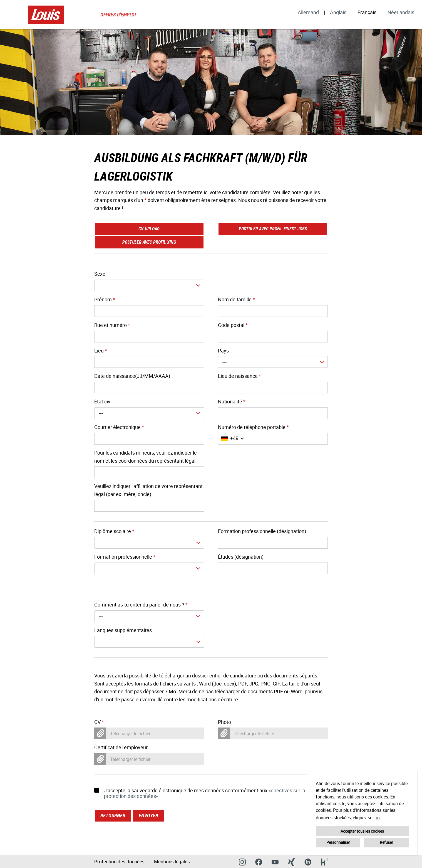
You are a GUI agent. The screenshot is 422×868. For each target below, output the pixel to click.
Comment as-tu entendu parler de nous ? (141, 605)
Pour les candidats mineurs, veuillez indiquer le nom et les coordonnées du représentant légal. (146, 457)
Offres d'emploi (118, 15)
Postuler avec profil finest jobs (273, 229)
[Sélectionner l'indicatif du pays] (232, 439)
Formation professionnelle (125, 557)
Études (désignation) (241, 557)
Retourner (113, 816)
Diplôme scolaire (114, 531)
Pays (223, 351)
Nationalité (232, 401)
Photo (224, 722)
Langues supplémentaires (123, 630)
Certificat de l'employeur (121, 747)
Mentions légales (172, 861)
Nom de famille (236, 299)
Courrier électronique (119, 427)
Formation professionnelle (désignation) (262, 531)
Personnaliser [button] (338, 842)
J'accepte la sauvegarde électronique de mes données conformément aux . (200, 793)
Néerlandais (401, 12)
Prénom (105, 299)
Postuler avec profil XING (149, 242)
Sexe (100, 274)
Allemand (308, 12)
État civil (103, 401)
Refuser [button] (386, 842)
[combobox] (149, 285)
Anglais (338, 12)
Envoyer (148, 816)
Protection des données (119, 861)
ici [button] (378, 818)
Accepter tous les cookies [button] (362, 831)
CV (99, 722)
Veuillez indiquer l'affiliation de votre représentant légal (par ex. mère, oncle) (148, 490)
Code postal (233, 325)
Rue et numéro (112, 325)
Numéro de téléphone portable (253, 427)
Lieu (101, 351)
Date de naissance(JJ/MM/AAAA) (132, 376)
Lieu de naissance (239, 376)
